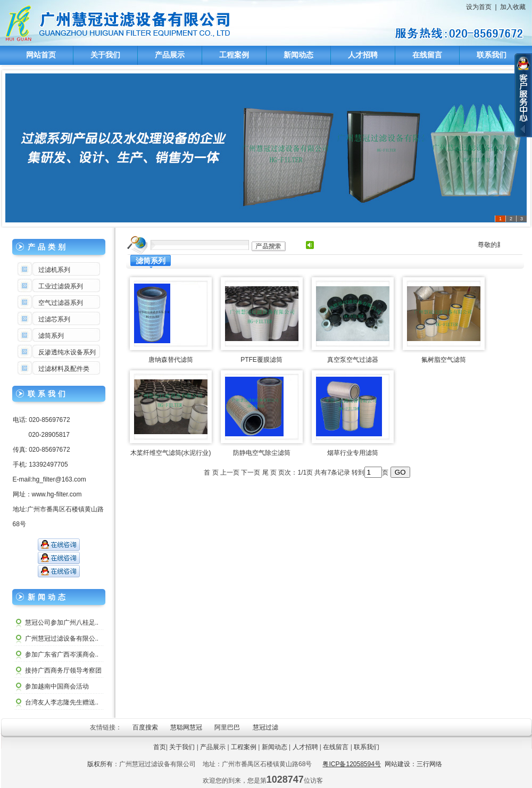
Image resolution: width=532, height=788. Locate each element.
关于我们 (105, 55)
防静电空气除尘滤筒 (262, 453)
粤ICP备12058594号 (351, 764)
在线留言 (427, 55)
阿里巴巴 (228, 727)
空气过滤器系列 (61, 303)
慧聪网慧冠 (187, 727)
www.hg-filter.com (57, 494)
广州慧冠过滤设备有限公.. (62, 638)
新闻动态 (298, 55)
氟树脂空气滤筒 (444, 360)
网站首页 (41, 55)
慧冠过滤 (266, 727)
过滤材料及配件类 (64, 369)
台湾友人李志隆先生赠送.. (62, 702)
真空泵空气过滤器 (353, 360)
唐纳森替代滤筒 (171, 360)
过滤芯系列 (54, 319)
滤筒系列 (51, 336)
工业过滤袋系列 (61, 286)
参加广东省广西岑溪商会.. (62, 654)
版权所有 (100, 764)
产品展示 (170, 55)
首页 (160, 747)
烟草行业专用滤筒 (353, 453)
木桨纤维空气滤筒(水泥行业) (171, 453)
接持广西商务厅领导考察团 (63, 670)
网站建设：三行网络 (413, 764)
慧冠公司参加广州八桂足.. (62, 623)
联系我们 (492, 55)
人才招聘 (363, 55)
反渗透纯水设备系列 (67, 352)
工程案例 (234, 55)
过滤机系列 (54, 270)
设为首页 (479, 7)
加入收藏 (513, 7)
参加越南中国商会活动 (57, 686)
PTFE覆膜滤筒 (261, 360)
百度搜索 (146, 727)
